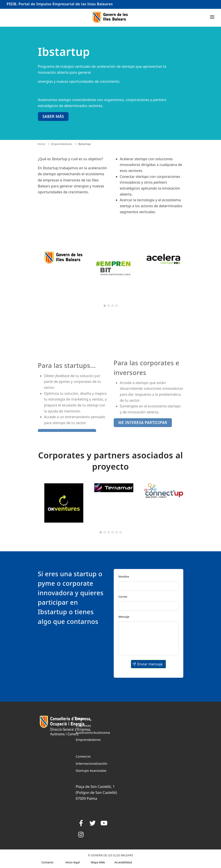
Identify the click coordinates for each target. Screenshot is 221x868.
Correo (123, 597)
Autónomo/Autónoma (93, 732)
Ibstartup (84, 144)
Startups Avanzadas (91, 770)
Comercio (83, 756)
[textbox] (149, 586)
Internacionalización (92, 763)
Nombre (124, 577)
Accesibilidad (123, 862)
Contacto (47, 862)
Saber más (53, 116)
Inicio (42, 144)
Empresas (83, 725)
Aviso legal (73, 862)
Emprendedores (62, 144)
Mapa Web (98, 862)
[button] (148, 664)
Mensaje (124, 617)
